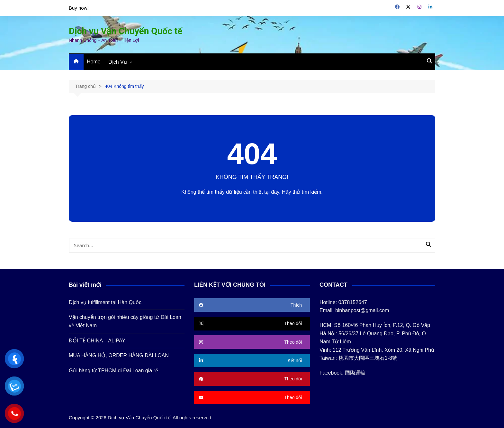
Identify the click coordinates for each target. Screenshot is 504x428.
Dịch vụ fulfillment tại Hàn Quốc (105, 302)
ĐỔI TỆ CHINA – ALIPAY (97, 341)
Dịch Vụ (118, 62)
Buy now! (79, 8)
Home (94, 62)
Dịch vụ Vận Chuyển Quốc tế (126, 31)
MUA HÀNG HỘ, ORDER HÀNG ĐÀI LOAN (119, 355)
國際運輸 (355, 373)
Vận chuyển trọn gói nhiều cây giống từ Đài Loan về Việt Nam (125, 321)
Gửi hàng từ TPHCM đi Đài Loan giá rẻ (113, 371)
